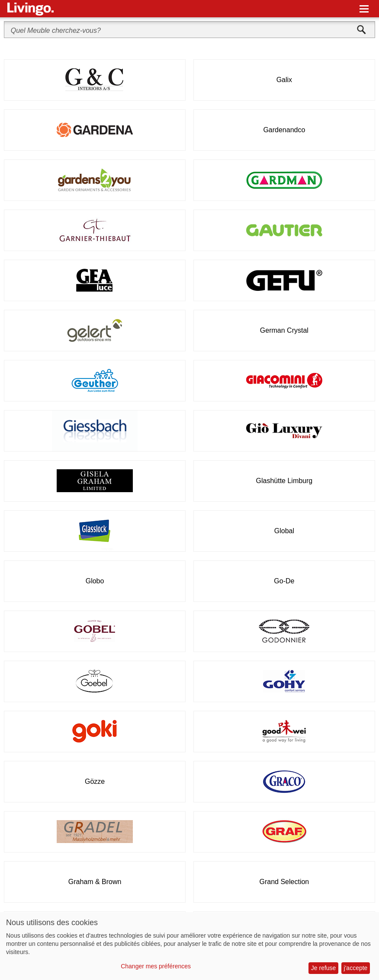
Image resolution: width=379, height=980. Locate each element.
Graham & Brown (95, 882)
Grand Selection (284, 882)
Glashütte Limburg (284, 481)
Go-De (284, 581)
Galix (284, 80)
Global (284, 531)
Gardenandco (284, 130)
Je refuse (324, 968)
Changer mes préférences (156, 966)
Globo (95, 581)
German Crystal (284, 330)
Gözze (95, 781)
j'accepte (356, 968)
